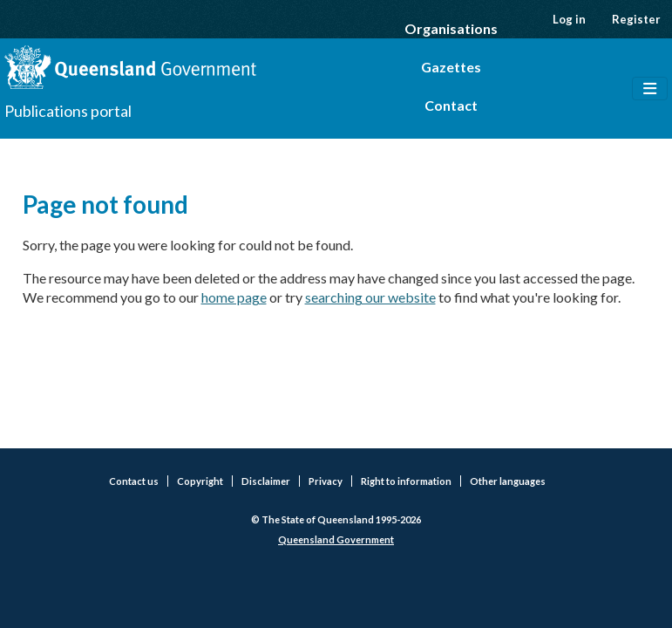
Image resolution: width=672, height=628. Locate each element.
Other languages (508, 481)
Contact (451, 105)
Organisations (451, 28)
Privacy (326, 481)
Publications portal (68, 111)
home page (234, 297)
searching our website (370, 297)
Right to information (406, 481)
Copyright (200, 481)
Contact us (134, 481)
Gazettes (451, 67)
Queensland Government (336, 539)
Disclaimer (266, 481)
